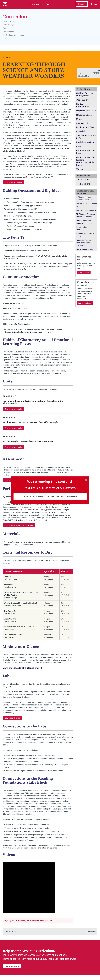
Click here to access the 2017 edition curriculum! (50, 497)
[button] (50, 482)
